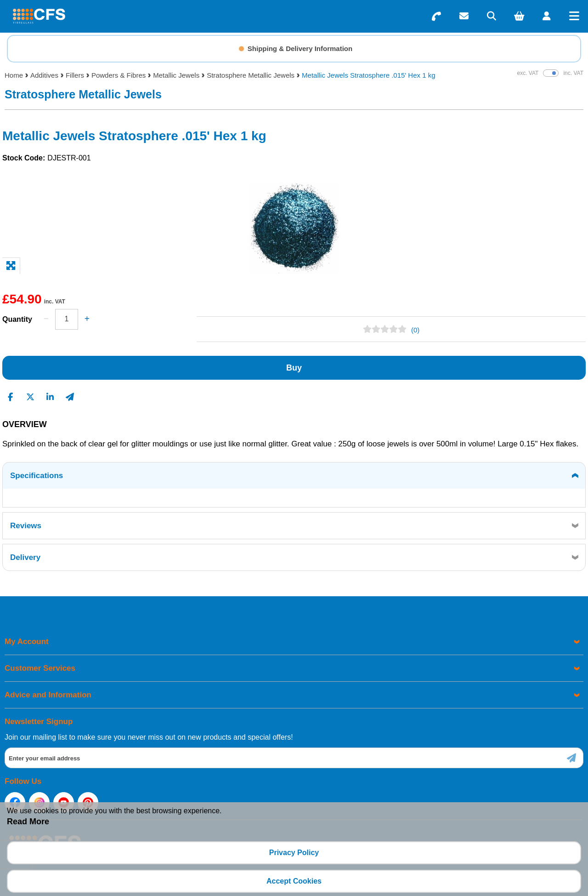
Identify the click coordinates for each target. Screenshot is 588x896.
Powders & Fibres (119, 75)
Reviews (26, 526)
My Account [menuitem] (27, 642)
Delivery (25, 557)
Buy (294, 368)
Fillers (75, 75)
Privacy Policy (294, 853)
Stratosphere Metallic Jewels (251, 75)
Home (14, 75)
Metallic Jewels (176, 75)
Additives (44, 75)
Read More (28, 822)
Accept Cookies (294, 881)
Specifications (37, 476)
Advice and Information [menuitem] (48, 695)
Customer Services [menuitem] (40, 668)
